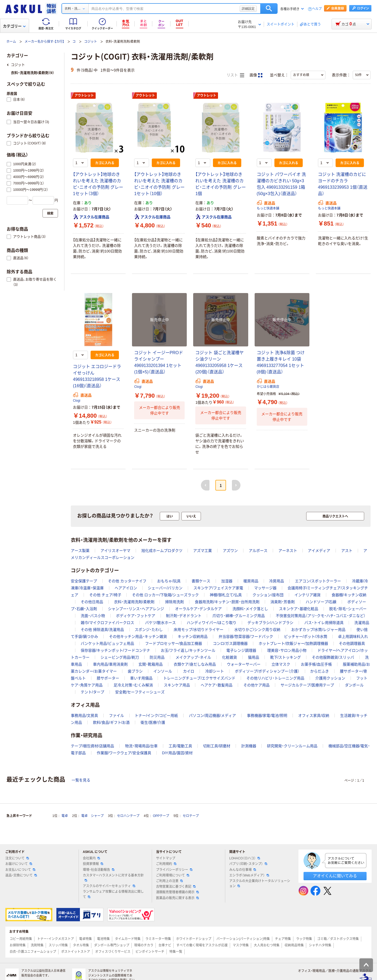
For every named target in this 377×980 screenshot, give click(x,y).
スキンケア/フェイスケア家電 (218, 588)
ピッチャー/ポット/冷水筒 (306, 637)
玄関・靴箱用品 (151, 664)
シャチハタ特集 (320, 945)
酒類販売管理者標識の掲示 (177, 892)
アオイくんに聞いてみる (335, 876)
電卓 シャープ (92, 816)
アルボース (258, 551)
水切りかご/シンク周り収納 (257, 630)
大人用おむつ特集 (267, 945)
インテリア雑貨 (308, 595)
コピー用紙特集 (21, 939)
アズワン (230, 551)
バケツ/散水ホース (161, 623)
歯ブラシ (135, 671)
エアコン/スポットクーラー (318, 581)
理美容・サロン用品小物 (287, 650)
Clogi (77, 401)
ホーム (11, 42)
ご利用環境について (173, 875)
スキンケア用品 (177, 685)
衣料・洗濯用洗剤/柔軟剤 (134, 602)
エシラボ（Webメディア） (249, 875)
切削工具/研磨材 (217, 746)
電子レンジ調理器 (241, 650)
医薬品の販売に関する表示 (177, 898)
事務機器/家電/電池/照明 (267, 716)
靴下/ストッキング (286, 657)
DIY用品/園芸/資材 (177, 753)
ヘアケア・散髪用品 (217, 685)
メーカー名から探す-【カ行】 (44, 42)
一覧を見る (81, 780)
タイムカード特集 (128, 939)
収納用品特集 (294, 945)
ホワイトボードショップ (194, 939)
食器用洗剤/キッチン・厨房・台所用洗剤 (227, 602)
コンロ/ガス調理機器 (230, 643)
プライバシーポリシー (174, 870)
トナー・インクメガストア (56, 939)
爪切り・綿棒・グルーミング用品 (239, 616)
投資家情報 (93, 864)
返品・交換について (21, 875)
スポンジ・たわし (149, 630)
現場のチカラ (144, 945)
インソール (163, 671)
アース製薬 (80, 551)
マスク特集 (241, 945)
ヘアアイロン (126, 588)
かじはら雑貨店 (268, 387)
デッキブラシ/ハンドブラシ (270, 623)
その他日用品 (92, 602)
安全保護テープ (84, 581)
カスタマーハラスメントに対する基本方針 (113, 878)
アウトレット (84, 96)
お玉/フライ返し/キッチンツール (188, 650)
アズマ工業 (203, 551)
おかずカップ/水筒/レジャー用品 (318, 630)
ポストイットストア (76, 952)
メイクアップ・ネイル (193, 657)
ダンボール (354, 685)
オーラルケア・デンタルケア (198, 609)
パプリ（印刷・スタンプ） (248, 864)
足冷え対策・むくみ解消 (133, 685)
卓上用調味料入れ (353, 637)
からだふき (320, 671)
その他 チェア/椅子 (105, 595)
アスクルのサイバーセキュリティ (109, 886)
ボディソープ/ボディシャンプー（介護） (267, 671)
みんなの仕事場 (243, 870)
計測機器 (249, 746)
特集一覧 (176, 952)
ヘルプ (317, 9)
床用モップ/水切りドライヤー (199, 630)
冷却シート (215, 671)
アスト (347, 551)
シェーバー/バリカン (165, 588)
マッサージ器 (265, 588)
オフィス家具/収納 (314, 716)
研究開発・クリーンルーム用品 (292, 746)
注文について (17, 858)
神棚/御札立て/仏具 (226, 595)
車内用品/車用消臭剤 (110, 664)
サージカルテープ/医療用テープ (307, 685)
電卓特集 (85, 939)
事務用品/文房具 (84, 716)
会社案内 (91, 858)
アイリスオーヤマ (115, 551)
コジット (91, 42)
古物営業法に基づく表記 (176, 887)
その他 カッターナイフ (127, 581)
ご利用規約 (166, 864)
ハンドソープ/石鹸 (321, 602)
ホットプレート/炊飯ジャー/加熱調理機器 (293, 643)
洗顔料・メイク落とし (250, 609)
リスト (235, 75)
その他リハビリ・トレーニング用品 (275, 678)
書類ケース (201, 581)
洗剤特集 (37, 945)
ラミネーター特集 (158, 939)
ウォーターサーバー (244, 664)
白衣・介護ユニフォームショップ (33, 952)
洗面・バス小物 (93, 616)
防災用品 (157, 657)
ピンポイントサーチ (150, 952)
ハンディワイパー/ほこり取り (212, 623)
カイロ (189, 671)
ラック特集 (304, 939)
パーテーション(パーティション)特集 (243, 939)
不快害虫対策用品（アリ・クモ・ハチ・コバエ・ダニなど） (321, 616)
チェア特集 (283, 939)
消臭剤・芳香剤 (283, 602)
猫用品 (254, 657)
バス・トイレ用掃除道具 (324, 623)
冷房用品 (277, 581)
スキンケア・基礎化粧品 (299, 609)
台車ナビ (165, 945)
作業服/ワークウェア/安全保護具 (124, 753)
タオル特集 (81, 945)
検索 (269, 9)
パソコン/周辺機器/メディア (212, 716)
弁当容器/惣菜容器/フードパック (246, 637)
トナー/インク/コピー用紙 (156, 716)
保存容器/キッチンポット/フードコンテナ (115, 650)
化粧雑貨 (230, 657)
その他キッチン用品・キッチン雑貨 (138, 637)
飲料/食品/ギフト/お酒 (111, 722)
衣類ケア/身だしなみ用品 (195, 664)
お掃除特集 (18, 945)
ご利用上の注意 (169, 881)
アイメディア (319, 551)
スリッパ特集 (58, 945)
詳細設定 (248, 9)
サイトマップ (166, 858)
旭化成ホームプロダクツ (162, 551)
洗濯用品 (362, 623)
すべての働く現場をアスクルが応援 (202, 945)
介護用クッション (330, 678)
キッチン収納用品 (193, 637)
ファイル (116, 716)
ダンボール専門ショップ (112, 945)
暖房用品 (251, 581)
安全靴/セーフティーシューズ (140, 692)
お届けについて (19, 864)
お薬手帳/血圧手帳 (316, 664)
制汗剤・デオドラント (184, 616)
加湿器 (227, 581)
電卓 (65, 816)
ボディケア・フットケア (136, 616)
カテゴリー (14, 26)
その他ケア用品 (256, 685)
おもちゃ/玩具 (169, 581)
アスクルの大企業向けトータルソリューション (260, 884)
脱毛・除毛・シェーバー (348, 609)
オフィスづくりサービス (113, 952)
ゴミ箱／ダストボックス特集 (338, 939)
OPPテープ (161, 816)
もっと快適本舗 (268, 208)
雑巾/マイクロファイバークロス (107, 623)
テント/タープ (92, 692)
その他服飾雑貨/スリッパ (333, 657)
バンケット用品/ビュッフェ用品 (107, 643)
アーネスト (288, 551)
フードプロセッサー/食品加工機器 (174, 643)
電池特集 (103, 939)
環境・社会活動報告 (99, 870)
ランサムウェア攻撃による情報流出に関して (113, 894)
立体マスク (281, 664)
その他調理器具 (352, 643)
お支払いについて (20, 870)
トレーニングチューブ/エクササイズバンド (199, 678)
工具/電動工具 (180, 746)
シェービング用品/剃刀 (120, 657)
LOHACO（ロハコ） (245, 858)
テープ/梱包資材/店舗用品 (92, 746)
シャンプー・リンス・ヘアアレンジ (136, 609)
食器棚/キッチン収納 (349, 595)
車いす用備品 (141, 678)
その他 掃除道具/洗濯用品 (102, 630)
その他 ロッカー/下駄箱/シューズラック (165, 595)
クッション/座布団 (268, 595)
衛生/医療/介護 (153, 722)
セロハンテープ (128, 816)
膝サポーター (108, 678)
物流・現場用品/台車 (141, 746)
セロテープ (191, 816)
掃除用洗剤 (174, 602)
